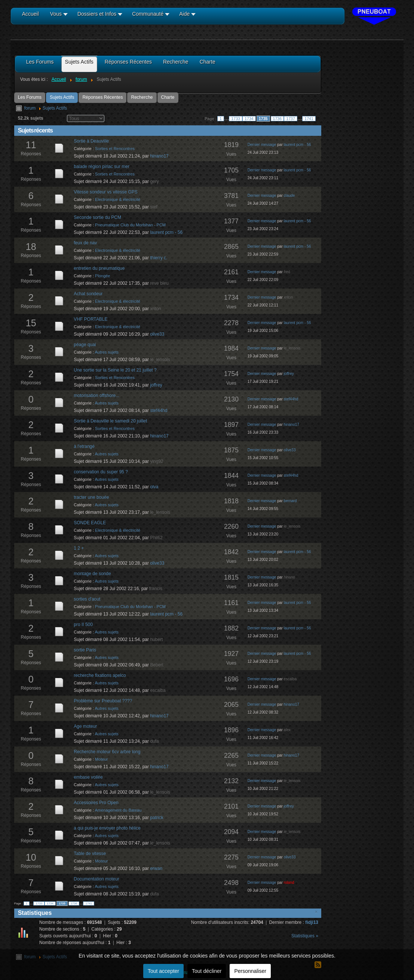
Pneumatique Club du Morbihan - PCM (130, 225)
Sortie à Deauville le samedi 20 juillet (110, 421)
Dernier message (262, 145)
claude (289, 196)
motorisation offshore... (96, 396)
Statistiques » (305, 936)
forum (30, 108)
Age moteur (85, 726)
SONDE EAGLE (90, 523)
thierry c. (159, 258)
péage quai (85, 345)
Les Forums (30, 97)
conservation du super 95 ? (101, 472)
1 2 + (79, 548)
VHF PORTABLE (91, 319)
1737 (291, 119)
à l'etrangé (84, 446)
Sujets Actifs (62, 97)
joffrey (156, 385)
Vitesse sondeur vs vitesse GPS (106, 192)
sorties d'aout (87, 599)
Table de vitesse (90, 854)
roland (289, 883)
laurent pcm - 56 (298, 145)
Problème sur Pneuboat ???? (103, 701)
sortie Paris (85, 650)
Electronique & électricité (118, 199)
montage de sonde (92, 574)
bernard (290, 501)
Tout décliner (207, 971)
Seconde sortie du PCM (97, 217)
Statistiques (35, 913)
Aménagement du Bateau (118, 810)
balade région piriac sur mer (102, 167)
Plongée (102, 276)
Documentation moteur (96, 879)
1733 (236, 119)
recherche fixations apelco (100, 675)
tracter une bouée (91, 497)
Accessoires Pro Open (96, 803)
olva (154, 487)
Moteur (101, 759)
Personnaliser (250, 971)
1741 (309, 119)
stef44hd (159, 410)
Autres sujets (107, 352)
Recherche (142, 97)
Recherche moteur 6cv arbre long (107, 752)
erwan (156, 868)
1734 (249, 119)
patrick (157, 818)
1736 (277, 119)
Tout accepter (163, 971)
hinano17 (159, 156)
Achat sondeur (88, 294)
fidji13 (312, 922)
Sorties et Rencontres (115, 149)
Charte (168, 97)
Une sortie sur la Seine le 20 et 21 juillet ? (115, 370)
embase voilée (88, 777)
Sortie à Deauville (91, 141)
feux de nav (85, 243)
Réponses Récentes (102, 97)
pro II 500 (83, 625)
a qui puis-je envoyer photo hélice (107, 828)
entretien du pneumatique (99, 268)
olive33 (157, 334)
